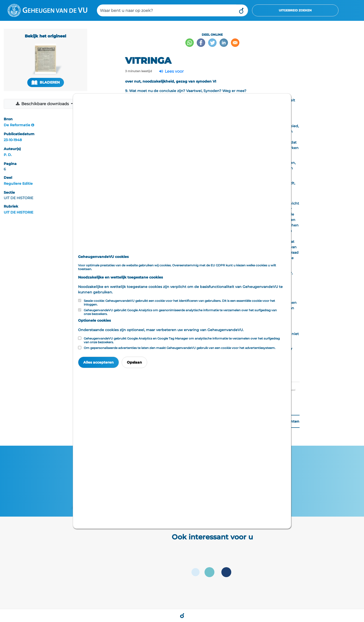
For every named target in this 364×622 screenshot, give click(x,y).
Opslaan (134, 362)
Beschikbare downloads (42, 104)
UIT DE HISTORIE (18, 212)
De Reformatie (17, 125)
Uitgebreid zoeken (295, 10)
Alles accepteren (98, 362)
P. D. (8, 155)
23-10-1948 (13, 140)
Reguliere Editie (18, 184)
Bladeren (46, 82)
